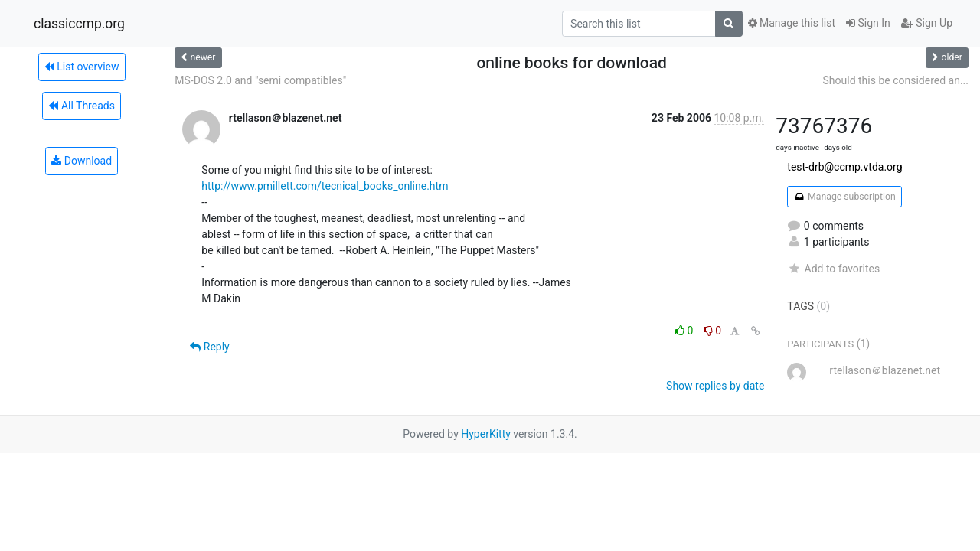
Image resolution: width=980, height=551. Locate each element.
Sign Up (927, 23)
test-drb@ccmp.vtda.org (844, 167)
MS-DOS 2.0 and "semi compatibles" (260, 80)
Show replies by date (715, 386)
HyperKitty (486, 434)
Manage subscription (844, 197)
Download (82, 161)
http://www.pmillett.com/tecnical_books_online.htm (325, 186)
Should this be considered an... (896, 80)
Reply (209, 347)
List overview (82, 67)
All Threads (81, 106)
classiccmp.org (79, 24)
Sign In (868, 23)
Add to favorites (833, 269)
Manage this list (792, 23)
